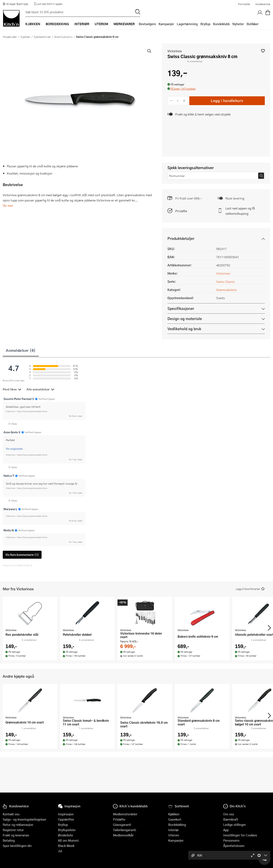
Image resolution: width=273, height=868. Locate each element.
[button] (263, 51)
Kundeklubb (221, 24)
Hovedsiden (10, 37)
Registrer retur (13, 830)
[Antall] (178, 101)
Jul (60, 851)
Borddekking (177, 825)
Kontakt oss (11, 814)
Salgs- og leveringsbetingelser (24, 819)
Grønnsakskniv (63, 37)
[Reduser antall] (171, 101)
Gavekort (175, 819)
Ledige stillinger (235, 825)
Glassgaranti (122, 825)
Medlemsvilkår (123, 835)
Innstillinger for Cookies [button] (240, 835)
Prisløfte (181, 211)
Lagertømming (187, 24)
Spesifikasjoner (181, 308)
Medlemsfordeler (125, 814)
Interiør (173, 830)
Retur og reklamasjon (18, 825)
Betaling (9, 840)
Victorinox (175, 51)
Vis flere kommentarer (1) (22, 555)
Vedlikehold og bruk (184, 329)
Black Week (66, 846)
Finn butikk (244, 4)
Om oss (229, 814)
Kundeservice (263, 4)
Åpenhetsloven (234, 846)
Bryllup (205, 24)
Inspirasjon (66, 814)
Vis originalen (14, 449)
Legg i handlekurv (227, 101)
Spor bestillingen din (17, 846)
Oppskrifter (66, 819)
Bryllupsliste (67, 830)
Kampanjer (166, 24)
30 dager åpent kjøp (15, 4)
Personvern (231, 840)
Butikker (253, 24)
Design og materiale (185, 319)
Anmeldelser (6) (21, 350)
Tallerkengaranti (124, 830)
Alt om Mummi (68, 840)
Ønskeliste (65, 835)
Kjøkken (25, 37)
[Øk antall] (184, 101)
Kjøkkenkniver (42, 37)
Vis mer (8, 205)
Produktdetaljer (181, 238)
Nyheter (238, 24)
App (226, 830)
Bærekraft (231, 819)
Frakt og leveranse (16, 835)
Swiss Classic (226, 282)
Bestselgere (147, 24)
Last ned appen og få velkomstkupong (240, 211)
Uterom (174, 835)
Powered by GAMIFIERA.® (17, 565)
